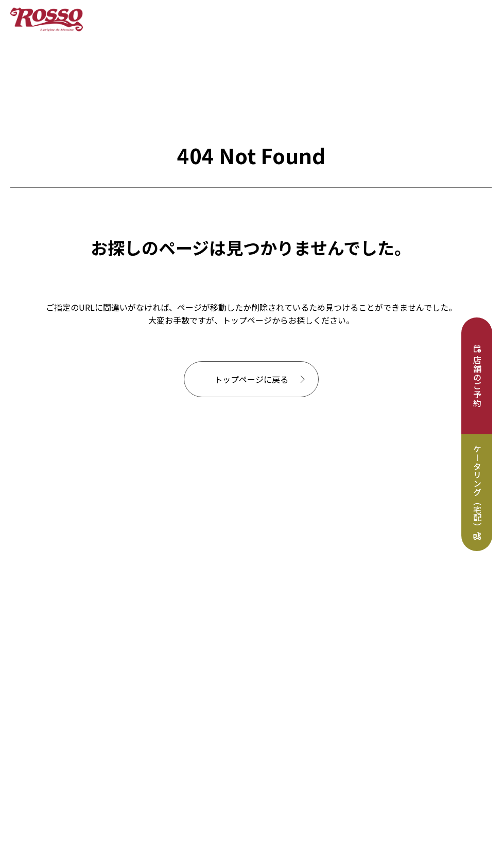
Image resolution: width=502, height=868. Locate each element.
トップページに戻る (251, 379)
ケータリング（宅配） (477, 488)
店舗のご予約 (477, 382)
